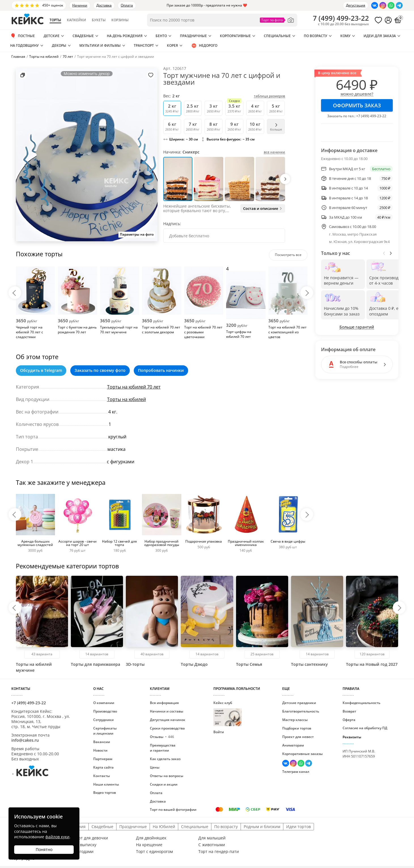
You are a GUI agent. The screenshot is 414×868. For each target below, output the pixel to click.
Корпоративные (235, 36)
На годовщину (25, 45)
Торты (55, 20)
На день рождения (125, 36)
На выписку (85, 845)
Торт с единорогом (154, 852)
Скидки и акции (164, 784)
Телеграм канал (296, 772)
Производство (105, 711)
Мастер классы (295, 720)
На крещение (149, 845)
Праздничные (193, 36)
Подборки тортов (297, 728)
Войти (219, 732)
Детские (52, 36)
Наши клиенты (106, 784)
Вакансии (102, 742)
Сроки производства (167, 728)
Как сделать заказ (165, 759)
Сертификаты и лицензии (105, 731)
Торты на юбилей (127, 399)
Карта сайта (103, 767)
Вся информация (164, 703)
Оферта (349, 720)
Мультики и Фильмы (100, 45)
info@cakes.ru (25, 740)
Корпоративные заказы (302, 754)
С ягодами (84, 852)
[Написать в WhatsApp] (391, 5)
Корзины (120, 20)
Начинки (80, 5)
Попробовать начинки (161, 370)
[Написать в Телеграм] (399, 5)
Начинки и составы (167, 711)
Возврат (349, 711)
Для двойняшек (151, 838)
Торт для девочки (91, 838)
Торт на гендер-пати (219, 852)
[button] (285, 179)
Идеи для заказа (380, 36)
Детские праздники (299, 703)
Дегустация (356, 5)
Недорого (204, 46)
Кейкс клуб (228, 713)
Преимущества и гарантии (163, 748)
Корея (172, 45)
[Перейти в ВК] (375, 5)
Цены (155, 767)
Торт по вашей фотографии (173, 810)
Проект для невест (298, 737)
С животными (212, 845)
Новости (100, 750)
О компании (104, 703)
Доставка (104, 5)
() (341, 18)
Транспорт (144, 45)
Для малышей (212, 838)
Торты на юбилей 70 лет (134, 387)
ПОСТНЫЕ (23, 36)
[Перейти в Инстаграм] (383, 5)
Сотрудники (103, 720)
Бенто (161, 36)
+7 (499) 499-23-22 (371, 116)
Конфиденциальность (361, 703)
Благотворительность (301, 711)
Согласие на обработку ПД (365, 728)
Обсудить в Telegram (41, 370)
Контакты (102, 776)
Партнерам (103, 759)
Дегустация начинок (168, 720)
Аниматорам (293, 745)
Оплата (127, 5)
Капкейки (77, 20)
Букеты (99, 20)
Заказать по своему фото (100, 370)
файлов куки (57, 837)
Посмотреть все (288, 255)
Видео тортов (105, 793)
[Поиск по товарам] (222, 20)
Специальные (277, 36)
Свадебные (83, 36)
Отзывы (162, 737)
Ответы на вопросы (167, 776)
